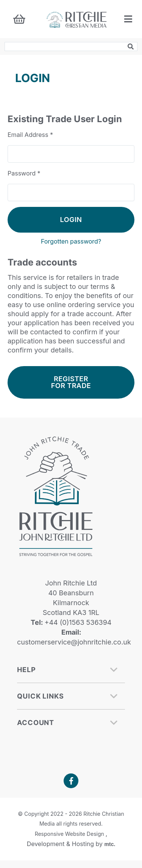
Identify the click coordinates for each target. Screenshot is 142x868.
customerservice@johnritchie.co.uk (74, 642)
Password (24, 173)
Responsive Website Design (70, 834)
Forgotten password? (71, 241)
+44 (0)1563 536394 (77, 622)
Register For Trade (71, 382)
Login (71, 220)
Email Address (30, 135)
